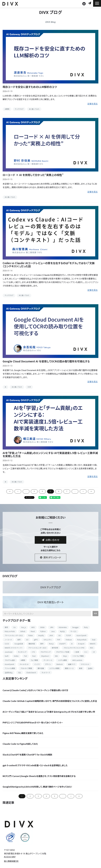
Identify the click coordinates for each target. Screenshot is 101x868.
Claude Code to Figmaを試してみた (20, 744)
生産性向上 (9, 672)
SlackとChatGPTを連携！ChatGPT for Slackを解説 (27, 755)
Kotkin (16, 656)
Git (59, 635)
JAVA (51, 635)
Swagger (75, 627)
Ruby (86, 627)
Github (23, 631)
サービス (73, 631)
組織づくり (72, 664)
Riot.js (51, 644)
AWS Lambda (77, 660)
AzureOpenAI (9, 664)
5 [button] (55, 796)
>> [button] (79, 796)
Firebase (69, 640)
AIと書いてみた (34, 109)
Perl (25, 656)
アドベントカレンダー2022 (14, 635)
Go (15, 627)
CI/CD (7, 644)
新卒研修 (55, 648)
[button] (97, 3)
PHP (59, 640)
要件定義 (41, 668)
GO (27, 640)
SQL (20, 672)
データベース (48, 660)
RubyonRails (82, 640)
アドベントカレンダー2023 (37, 648)
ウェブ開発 (34, 660)
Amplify (41, 635)
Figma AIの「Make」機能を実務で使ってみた (23, 733)
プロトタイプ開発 (26, 668)
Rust (34, 656)
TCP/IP (69, 635)
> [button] (71, 796)
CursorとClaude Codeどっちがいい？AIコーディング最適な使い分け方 (35, 690)
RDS (92, 648)
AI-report (81, 644)
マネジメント (85, 664)
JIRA (52, 627)
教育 (81, 668)
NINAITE (93, 644)
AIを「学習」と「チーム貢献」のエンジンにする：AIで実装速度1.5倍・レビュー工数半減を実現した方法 (50, 455)
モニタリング (22, 652)
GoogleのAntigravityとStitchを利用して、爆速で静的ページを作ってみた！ (37, 787)
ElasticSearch (31, 672)
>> (91, 491)
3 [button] (38, 796)
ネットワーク (46, 672)
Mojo (65, 656)
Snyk (94, 640)
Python (43, 631)
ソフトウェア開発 (78, 656)
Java (53, 631)
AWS (33, 627)
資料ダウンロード (84, 4)
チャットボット (24, 664)
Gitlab (42, 627)
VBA (56, 656)
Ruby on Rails (10, 631)
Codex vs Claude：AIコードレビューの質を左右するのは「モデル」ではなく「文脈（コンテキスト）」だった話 (49, 265)
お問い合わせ (90, 3)
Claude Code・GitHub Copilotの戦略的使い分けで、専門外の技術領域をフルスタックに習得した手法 (50, 701)
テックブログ (19, 109)
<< (10, 491)
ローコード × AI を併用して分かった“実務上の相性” (33, 175)
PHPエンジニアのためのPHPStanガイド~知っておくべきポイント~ (33, 723)
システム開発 (62, 660)
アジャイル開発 (10, 668)
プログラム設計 (10, 660)
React (33, 631)
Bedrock (60, 664)
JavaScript (9, 652)
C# (94, 652)
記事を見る (93, 104)
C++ (86, 652)
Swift (7, 656)
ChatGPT (62, 644)
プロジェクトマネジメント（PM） (74, 648)
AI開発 (7, 109)
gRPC (36, 640)
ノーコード (8, 640)
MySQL (63, 631)
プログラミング (46, 652)
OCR (29, 387)
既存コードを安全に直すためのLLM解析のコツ (30, 87)
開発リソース (69, 668)
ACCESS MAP (10, 857)
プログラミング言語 (63, 652)
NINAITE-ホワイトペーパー (14, 648)
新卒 (42, 644)
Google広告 (19, 644)
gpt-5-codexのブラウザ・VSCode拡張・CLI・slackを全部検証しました (35, 765)
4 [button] (46, 796)
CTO (33, 652)
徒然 (19, 640)
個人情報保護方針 (11, 861)
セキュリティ (48, 640)
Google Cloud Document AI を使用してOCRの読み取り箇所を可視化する (46, 361)
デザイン (48, 664)
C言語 (77, 652)
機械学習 (32, 644)
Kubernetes (63, 627)
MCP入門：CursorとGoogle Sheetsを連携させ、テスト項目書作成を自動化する (39, 776)
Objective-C (45, 656)
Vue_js (23, 627)
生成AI (90, 668)
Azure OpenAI (81, 635)
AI (5, 387)
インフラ (37, 664)
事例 (6, 627)
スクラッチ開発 (54, 668)
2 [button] (30, 796)
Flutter (31, 635)
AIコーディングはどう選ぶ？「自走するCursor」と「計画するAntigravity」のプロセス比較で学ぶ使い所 (49, 712)
